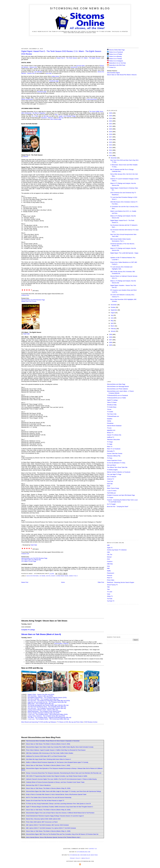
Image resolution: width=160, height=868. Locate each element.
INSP (109, 486)
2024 (111, 118)
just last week (81, 66)
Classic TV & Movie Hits (114, 435)
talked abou (55, 76)
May (112, 321)
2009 (111, 334)
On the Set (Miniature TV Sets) (116, 463)
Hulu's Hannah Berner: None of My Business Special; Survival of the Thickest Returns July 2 (53, 837)
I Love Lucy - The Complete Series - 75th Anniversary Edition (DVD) (48, 714)
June (112, 318)
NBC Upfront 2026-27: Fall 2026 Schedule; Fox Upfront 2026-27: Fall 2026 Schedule (51, 828)
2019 (111, 132)
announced (74, 67)
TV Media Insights (112, 470)
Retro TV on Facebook (114, 449)
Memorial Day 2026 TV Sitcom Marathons (38, 785)
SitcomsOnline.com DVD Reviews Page (33, 300)
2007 (111, 340)
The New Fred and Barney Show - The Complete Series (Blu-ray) (47, 707)
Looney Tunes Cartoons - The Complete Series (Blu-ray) (44, 716)
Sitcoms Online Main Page (116, 50)
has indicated (38, 72)
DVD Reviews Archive (91, 722)
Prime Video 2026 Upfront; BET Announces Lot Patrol (42, 822)
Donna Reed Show (62, 576)
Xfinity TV (110, 596)
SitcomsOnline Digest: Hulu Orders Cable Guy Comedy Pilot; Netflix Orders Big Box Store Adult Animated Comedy (60, 747)
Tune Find (110, 481)
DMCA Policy (86, 858)
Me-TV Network (112, 477)
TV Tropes (110, 498)
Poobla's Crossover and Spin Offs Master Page (121, 495)
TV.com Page (29, 561)
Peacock (110, 575)
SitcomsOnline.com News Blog (80, 8)
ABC (108, 545)
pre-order (49, 73)
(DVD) (52, 694)
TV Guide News (112, 407)
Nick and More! (111, 465)
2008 (111, 337)
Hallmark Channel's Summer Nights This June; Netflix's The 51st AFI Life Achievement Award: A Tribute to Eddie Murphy (61, 779)
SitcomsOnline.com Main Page (116, 384)
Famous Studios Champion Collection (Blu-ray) (41, 713)
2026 (111, 113)
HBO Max (110, 564)
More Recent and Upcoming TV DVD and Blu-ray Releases (39, 722)
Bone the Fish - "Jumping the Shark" (118, 507)
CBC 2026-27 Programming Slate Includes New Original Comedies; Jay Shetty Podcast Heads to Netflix (57, 776)
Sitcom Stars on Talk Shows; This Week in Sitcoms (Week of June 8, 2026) (48, 744)
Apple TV (110, 548)
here (56, 115)
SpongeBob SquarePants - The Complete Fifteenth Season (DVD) (47, 698)
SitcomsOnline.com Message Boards (118, 386)
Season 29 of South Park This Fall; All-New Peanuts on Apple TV (45, 801)
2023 (111, 121)
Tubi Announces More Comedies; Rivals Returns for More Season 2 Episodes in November (53, 741)
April (112, 323)
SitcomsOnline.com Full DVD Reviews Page (34, 558)
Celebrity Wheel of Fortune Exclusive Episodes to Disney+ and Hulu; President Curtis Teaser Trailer (55, 782)
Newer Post (25, 582)
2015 (111, 142)
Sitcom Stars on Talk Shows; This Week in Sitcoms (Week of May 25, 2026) (48, 788)
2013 (111, 148)
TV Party (110, 458)
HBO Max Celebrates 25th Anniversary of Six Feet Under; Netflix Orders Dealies (50, 753)
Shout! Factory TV (112, 585)
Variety (109, 421)
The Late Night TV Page (114, 474)
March (113, 326)
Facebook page (54, 81)
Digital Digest (51, 576)
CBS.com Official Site (31, 560)
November (114, 305)
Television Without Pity (114, 456)
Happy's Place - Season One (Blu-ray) (39, 694)
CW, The (110, 555)
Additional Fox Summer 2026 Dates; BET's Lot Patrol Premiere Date (46, 756)
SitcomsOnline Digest (113, 73)
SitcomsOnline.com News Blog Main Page (84, 855)
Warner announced (27, 99)
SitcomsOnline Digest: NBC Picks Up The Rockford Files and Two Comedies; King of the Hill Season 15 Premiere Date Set (62, 834)
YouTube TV (111, 601)
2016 (111, 140)
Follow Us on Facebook (116, 52)
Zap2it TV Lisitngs (112, 400)
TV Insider (110, 412)
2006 (111, 342)
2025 (111, 116)
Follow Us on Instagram (116, 61)
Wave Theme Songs (113, 488)
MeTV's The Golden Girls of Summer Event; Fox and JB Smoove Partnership (49, 797)
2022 (111, 124)
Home (63, 582)
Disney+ (109, 557)
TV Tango (110, 442)
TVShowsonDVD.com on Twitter (116, 398)
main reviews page (56, 119)
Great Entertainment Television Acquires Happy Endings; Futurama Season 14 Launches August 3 (55, 816)
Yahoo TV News (112, 402)
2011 (111, 153)
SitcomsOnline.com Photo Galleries (117, 389)
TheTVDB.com (111, 493)
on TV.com (29, 301)
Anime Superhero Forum (114, 460)
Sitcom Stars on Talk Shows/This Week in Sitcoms (122, 75)
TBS (108, 587)
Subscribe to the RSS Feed (117, 65)
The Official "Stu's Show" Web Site (117, 467)
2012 (111, 150)
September (114, 310)
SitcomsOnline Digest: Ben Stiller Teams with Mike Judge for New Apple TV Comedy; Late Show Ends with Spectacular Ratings (63, 791)
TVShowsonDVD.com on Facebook (117, 395)
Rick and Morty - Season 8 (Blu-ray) (38, 696)
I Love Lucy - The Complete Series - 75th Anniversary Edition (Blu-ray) (48, 719)
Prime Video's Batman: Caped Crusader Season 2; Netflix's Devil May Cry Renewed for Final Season (56, 750)
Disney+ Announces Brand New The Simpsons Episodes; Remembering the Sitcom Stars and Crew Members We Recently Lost (64, 773)
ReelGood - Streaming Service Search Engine (121, 582)
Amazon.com (25, 295)
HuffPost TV (111, 437)
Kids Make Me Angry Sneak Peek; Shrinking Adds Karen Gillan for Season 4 (48, 759)
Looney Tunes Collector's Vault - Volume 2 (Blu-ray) (43, 710)
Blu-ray (46, 116)
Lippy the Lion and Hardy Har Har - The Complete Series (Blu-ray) (47, 702)
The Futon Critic (112, 414)
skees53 (26, 156)
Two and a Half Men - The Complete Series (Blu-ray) (43, 699)
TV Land (110, 592)
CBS (108, 552)
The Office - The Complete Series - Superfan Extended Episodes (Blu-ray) (49, 717)
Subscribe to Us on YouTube (117, 63)
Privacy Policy (75, 858)
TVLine (109, 409)
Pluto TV (110, 578)
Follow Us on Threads (116, 59)
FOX (108, 559)
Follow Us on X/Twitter (116, 54)
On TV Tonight (111, 504)
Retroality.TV (111, 451)
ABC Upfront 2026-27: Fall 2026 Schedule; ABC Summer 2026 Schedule (47, 825)
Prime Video (111, 580)
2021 (111, 126)
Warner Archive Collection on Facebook (119, 472)
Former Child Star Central (115, 453)
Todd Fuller (26, 334)
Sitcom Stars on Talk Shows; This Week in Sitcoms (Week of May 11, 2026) (48, 831)
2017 (111, 137)
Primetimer (110, 423)
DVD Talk (110, 484)
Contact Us (111, 67)
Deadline (110, 419)
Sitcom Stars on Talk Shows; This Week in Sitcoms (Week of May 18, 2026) (48, 810)
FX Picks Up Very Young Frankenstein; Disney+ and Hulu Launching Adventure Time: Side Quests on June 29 (58, 804)
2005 (111, 345)
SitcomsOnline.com (84, 852)
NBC (108, 568)
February (114, 329)
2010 (111, 155)
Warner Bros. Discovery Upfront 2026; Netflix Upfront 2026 (43, 819)
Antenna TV (111, 479)
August (113, 313)
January (113, 331)
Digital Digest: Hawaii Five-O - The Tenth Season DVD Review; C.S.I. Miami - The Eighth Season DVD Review (61, 53)
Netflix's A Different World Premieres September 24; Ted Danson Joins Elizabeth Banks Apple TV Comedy (57, 762)
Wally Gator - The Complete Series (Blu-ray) (41, 704)
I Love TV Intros (112, 491)
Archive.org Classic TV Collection (117, 550)
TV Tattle (110, 444)
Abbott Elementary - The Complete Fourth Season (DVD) (44, 711)
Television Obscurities (113, 440)
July (112, 315)
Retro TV (110, 447)
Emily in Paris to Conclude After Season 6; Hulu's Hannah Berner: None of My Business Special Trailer (56, 794)
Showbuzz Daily (112, 405)
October (113, 307)
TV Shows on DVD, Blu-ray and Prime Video (70, 722)
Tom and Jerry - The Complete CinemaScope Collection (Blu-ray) (47, 708)
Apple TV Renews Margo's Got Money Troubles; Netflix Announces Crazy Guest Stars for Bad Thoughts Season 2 (59, 807)
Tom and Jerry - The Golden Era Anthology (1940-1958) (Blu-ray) (47, 701)
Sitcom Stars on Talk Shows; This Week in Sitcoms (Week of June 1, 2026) (48, 765)
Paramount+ (111, 573)
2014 (111, 145)
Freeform (110, 561)
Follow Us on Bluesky (115, 56)
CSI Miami (42, 576)
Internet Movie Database (114, 426)
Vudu (109, 594)
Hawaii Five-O (73, 576)
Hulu (108, 566)
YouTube (110, 599)
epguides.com (111, 430)
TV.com (109, 428)
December (114, 158)
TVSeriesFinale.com (113, 416)
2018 (111, 134)
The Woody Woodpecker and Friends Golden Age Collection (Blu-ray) (48, 705)
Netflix (109, 571)
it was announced (91, 99)
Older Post (101, 582)
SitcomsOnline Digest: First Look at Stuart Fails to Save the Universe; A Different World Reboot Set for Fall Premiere (60, 813)
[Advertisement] (80, 42)
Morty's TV (110, 433)
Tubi (108, 589)
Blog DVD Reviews (33, 576)
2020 (111, 129)
